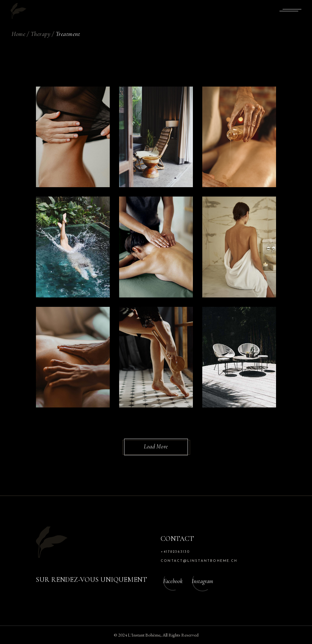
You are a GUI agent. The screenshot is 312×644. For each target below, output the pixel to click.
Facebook (173, 581)
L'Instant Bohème (144, 635)
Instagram (202, 581)
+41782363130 (175, 552)
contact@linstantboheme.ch (199, 561)
